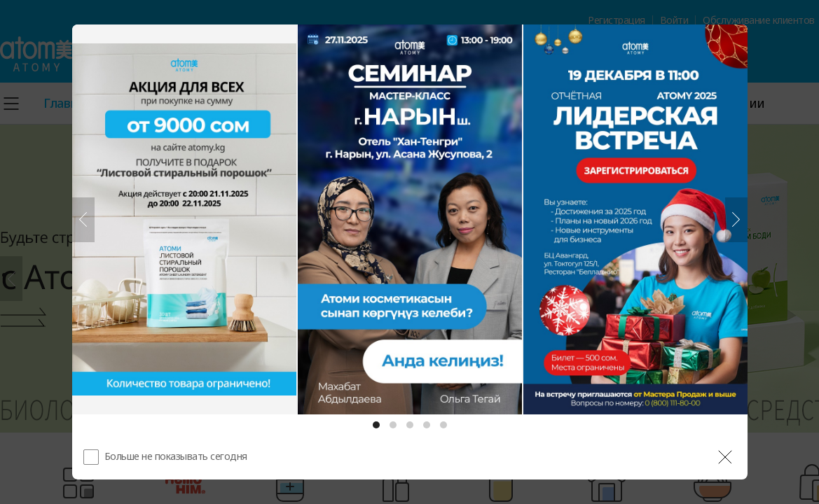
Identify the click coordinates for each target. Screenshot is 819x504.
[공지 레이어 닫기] (725, 457)
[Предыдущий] (83, 220)
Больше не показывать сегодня (176, 456)
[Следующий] (736, 220)
